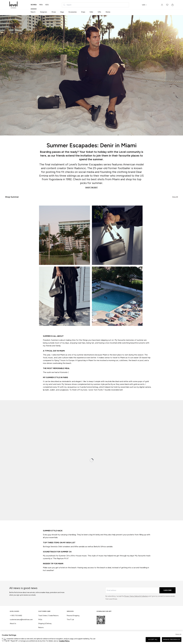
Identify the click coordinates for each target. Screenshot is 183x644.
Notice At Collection (141, 596)
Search (67, 5)
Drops (83, 12)
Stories (108, 12)
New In (33, 12)
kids (47, 5)
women (34, 5)
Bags (62, 12)
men (41, 5)
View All (175, 197)
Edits (91, 12)
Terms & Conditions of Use (18, 639)
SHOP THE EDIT (91, 188)
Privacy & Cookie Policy (71, 639)
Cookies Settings (58, 639)
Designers (44, 12)
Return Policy (49, 639)
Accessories (73, 12)
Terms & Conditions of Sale (36, 639)
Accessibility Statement (100, 639)
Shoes (54, 12)
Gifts (99, 12)
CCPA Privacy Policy (86, 639)
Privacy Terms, (129, 596)
